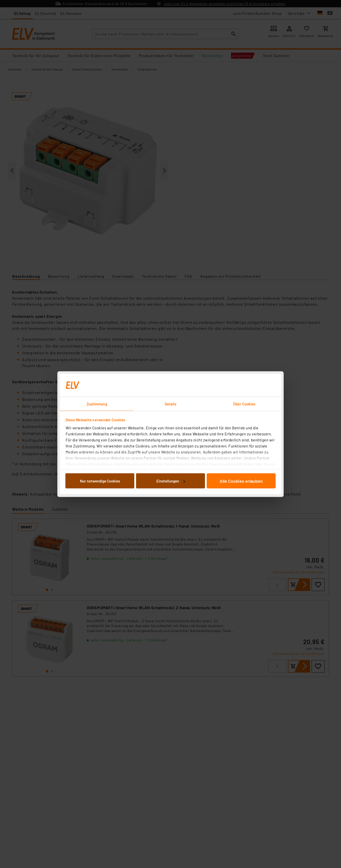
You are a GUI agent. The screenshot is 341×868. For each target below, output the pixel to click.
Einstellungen (171, 481)
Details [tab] (171, 404)
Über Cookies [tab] (244, 404)
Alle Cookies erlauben (241, 481)
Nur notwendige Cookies (100, 481)
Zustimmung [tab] (97, 404)
